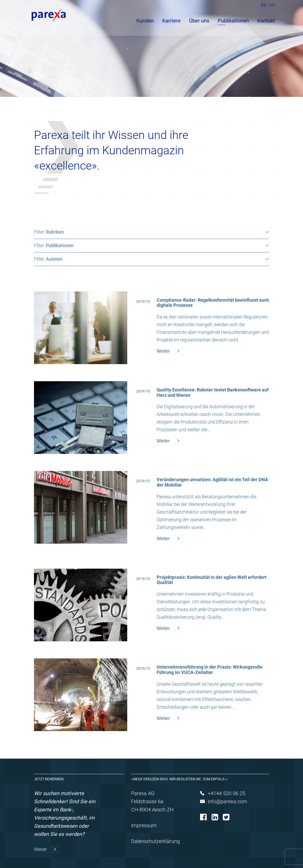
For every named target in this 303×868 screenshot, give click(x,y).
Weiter (41, 849)
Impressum (144, 825)
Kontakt (266, 21)
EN (273, 5)
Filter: (49, 232)
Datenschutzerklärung (155, 841)
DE (264, 5)
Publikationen (233, 21)
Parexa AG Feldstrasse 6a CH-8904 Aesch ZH (152, 801)
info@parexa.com (228, 801)
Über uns (199, 21)
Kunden (145, 21)
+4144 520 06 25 (226, 793)
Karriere (171, 21)
